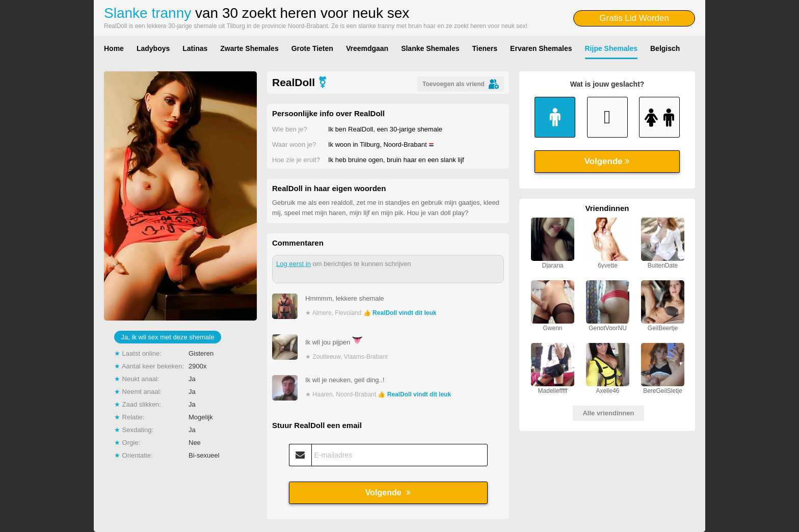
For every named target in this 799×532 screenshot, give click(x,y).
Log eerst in (294, 264)
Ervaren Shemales (541, 48)
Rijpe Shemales (611, 48)
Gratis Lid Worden (634, 18)
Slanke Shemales (430, 48)
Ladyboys (153, 48)
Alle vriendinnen (608, 413)
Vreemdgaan (367, 48)
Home (114, 48)
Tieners (485, 48)
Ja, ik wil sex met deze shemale (168, 337)
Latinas (195, 48)
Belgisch (665, 48)
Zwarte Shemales (249, 48)
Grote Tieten (312, 48)
